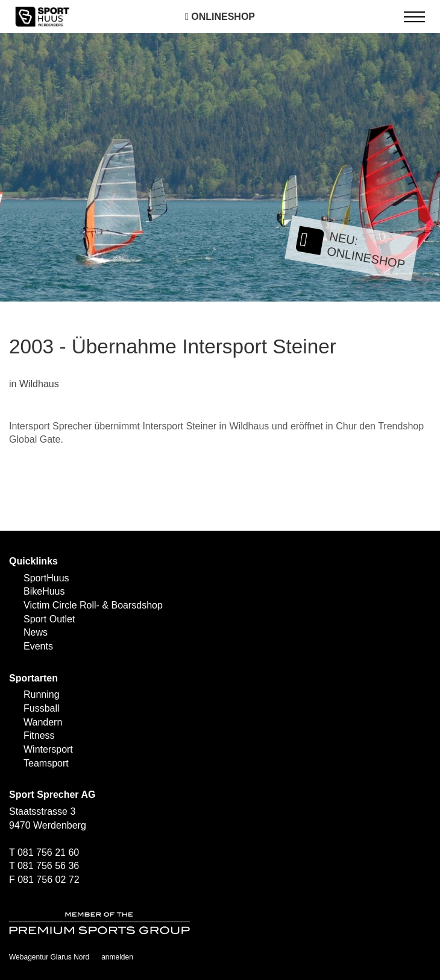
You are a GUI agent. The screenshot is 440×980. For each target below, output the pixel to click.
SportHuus (46, 578)
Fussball (42, 708)
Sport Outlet (49, 619)
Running (42, 694)
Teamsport (46, 763)
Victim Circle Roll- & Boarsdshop (93, 605)
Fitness (39, 735)
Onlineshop (220, 17)
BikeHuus (44, 591)
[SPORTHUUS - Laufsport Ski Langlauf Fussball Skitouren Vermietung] (42, 16)
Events (38, 646)
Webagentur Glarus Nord (49, 957)
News (36, 632)
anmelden (117, 957)
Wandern (43, 722)
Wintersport (48, 749)
